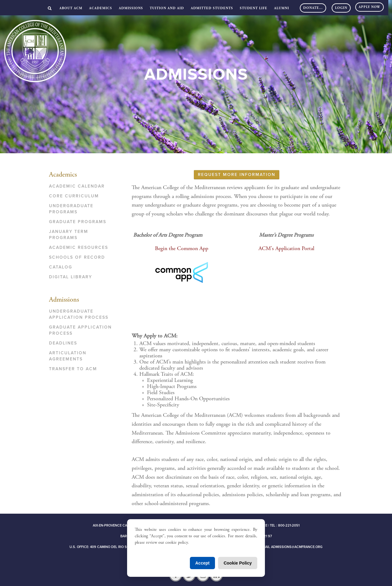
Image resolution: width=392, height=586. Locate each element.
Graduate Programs (78, 222)
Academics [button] (101, 8)
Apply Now (369, 7)
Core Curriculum (74, 196)
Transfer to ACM (73, 369)
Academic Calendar (77, 186)
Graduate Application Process (80, 330)
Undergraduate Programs (71, 209)
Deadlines (63, 343)
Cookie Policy (238, 563)
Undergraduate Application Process (79, 314)
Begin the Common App (182, 249)
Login (341, 8)
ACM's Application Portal (286, 249)
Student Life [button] (254, 8)
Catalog (61, 267)
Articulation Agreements (68, 356)
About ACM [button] (71, 8)
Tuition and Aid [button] (167, 8)
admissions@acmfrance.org (297, 547)
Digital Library (71, 277)
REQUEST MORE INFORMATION (237, 175)
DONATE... (313, 8)
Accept (203, 563)
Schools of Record (77, 257)
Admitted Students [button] (212, 8)
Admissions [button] (131, 8)
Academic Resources (79, 247)
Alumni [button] (282, 8)
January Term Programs (69, 235)
